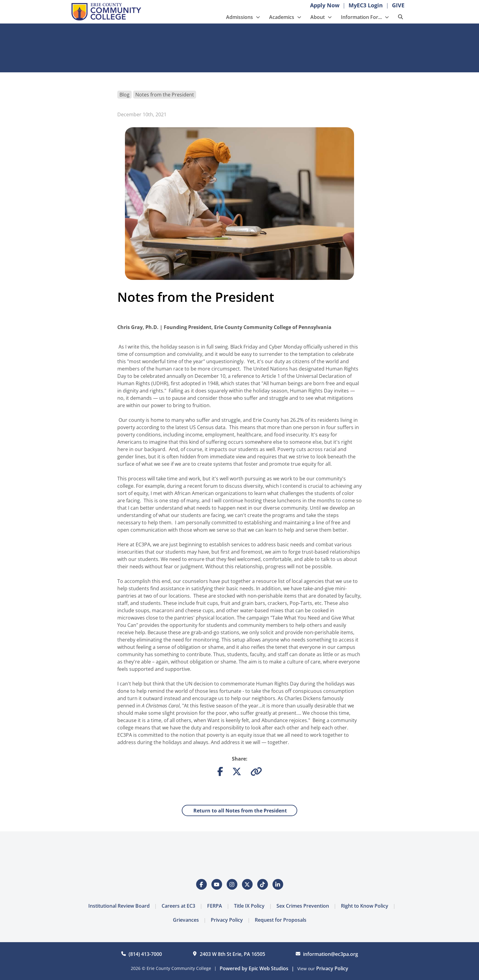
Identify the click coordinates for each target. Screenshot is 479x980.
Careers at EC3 (178, 906)
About (318, 17)
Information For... (361, 17)
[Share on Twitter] (237, 773)
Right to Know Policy (365, 906)
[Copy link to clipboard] (256, 773)
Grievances (186, 920)
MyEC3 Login (366, 5)
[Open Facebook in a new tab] (201, 884)
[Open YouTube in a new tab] (217, 884)
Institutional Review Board (119, 906)
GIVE (398, 5)
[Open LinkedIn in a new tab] (278, 884)
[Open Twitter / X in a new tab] (247, 884)
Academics (282, 17)
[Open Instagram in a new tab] (232, 884)
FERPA (215, 906)
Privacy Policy (227, 920)
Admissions (239, 17)
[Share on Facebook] (220, 773)
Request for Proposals (281, 920)
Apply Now (325, 5)
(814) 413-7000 (145, 954)
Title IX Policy (249, 906)
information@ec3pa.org (331, 954)
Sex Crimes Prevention (303, 906)
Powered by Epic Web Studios (254, 968)
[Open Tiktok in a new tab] (263, 884)
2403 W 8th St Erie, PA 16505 (232, 954)
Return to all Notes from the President (239, 811)
